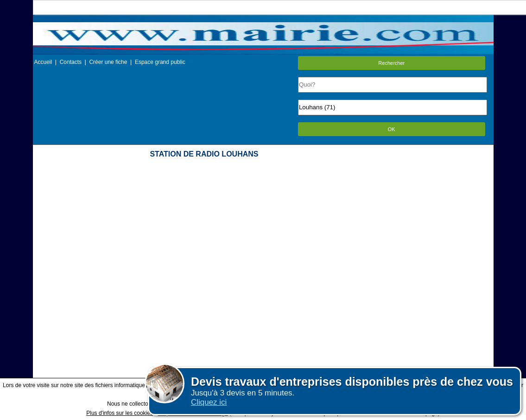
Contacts (71, 62)
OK (392, 129)
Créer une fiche (108, 62)
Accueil (43, 62)
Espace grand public (160, 62)
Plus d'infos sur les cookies (120, 413)
